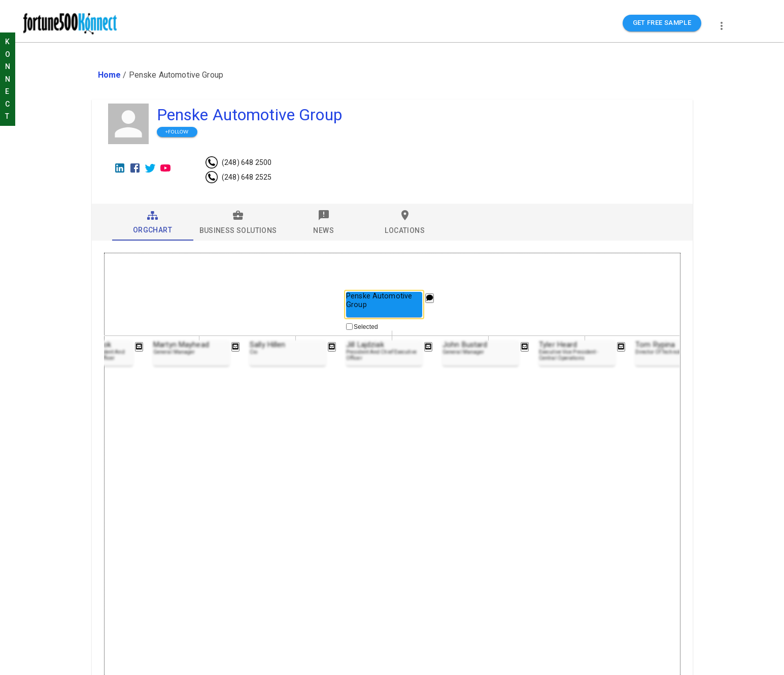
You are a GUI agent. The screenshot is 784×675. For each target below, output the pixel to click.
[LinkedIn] (120, 168)
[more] (722, 26)
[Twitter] (150, 168)
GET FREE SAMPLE (662, 23)
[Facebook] (135, 168)
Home (110, 75)
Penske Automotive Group (249, 115)
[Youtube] (165, 168)
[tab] (153, 222)
